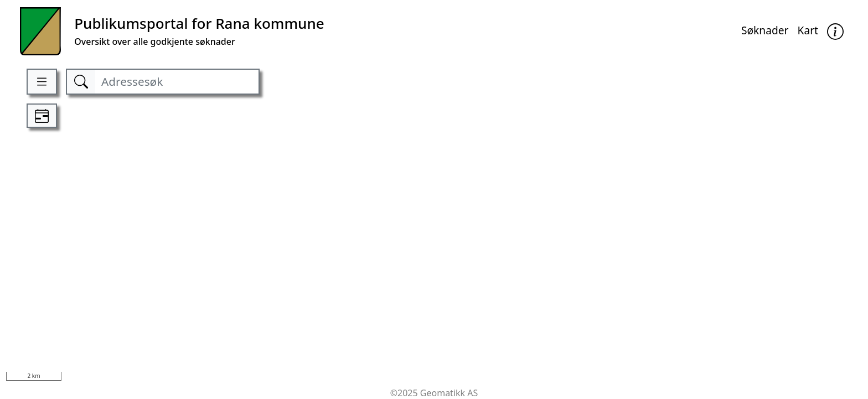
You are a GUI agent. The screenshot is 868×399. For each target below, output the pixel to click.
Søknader (765, 30)
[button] (835, 31)
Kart (808, 30)
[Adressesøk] (177, 82)
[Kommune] (172, 31)
